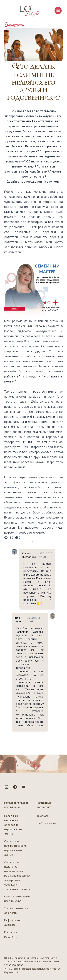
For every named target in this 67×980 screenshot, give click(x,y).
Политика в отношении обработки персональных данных (13, 825)
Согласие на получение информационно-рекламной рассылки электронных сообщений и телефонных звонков (17, 876)
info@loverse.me (46, 823)
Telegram (42, 816)
